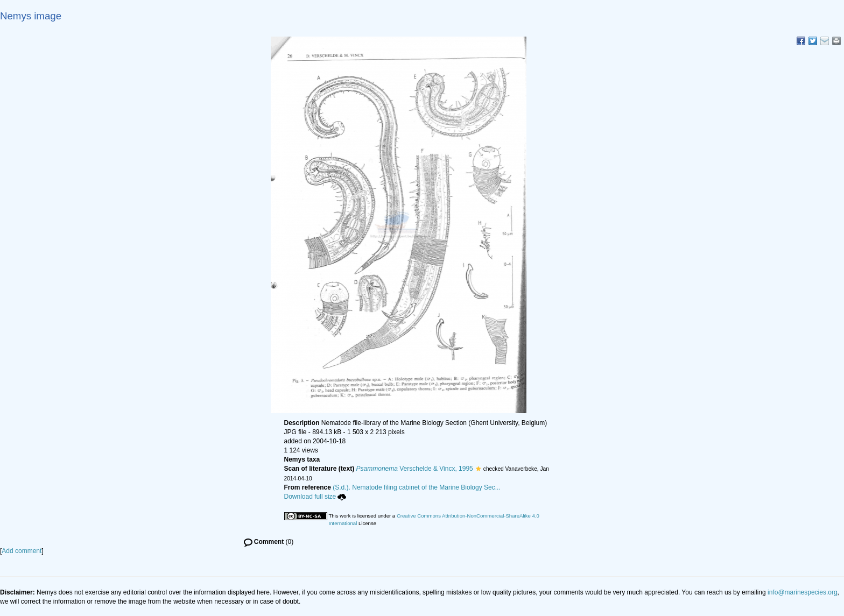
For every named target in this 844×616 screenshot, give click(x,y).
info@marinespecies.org (803, 592)
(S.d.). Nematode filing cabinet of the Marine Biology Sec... (417, 487)
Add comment (22, 551)
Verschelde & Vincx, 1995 (415, 469)
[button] (478, 469)
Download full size (315, 497)
